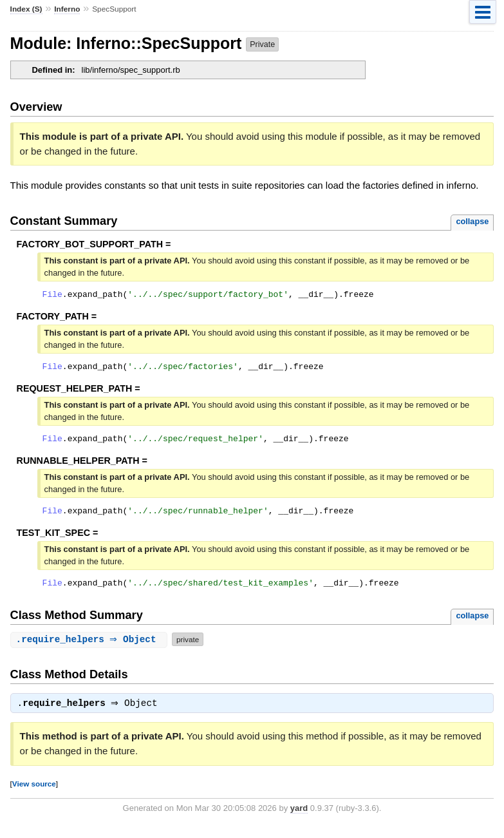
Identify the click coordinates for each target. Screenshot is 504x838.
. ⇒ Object (91, 649)
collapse (472, 221)
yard (299, 819)
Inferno (67, 9)
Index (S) (26, 9)
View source (34, 795)
